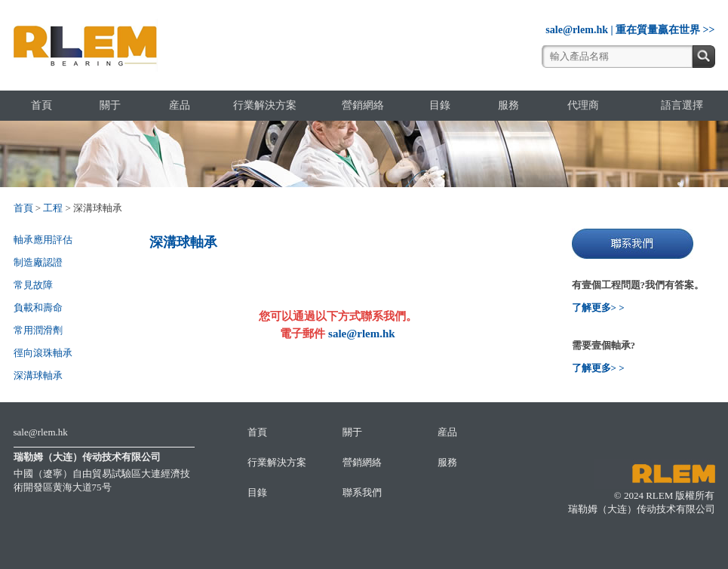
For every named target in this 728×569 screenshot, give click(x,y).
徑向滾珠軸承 (43, 353)
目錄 (440, 105)
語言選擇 (682, 105)
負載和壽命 (38, 308)
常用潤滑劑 (38, 330)
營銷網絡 (363, 105)
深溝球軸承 (38, 375)
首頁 (41, 105)
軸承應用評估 (43, 240)
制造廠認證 (38, 262)
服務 (508, 105)
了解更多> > (598, 308)
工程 (53, 208)
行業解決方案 (265, 105)
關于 (110, 105)
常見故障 (33, 285)
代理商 (583, 105)
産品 (180, 105)
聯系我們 (362, 492)
